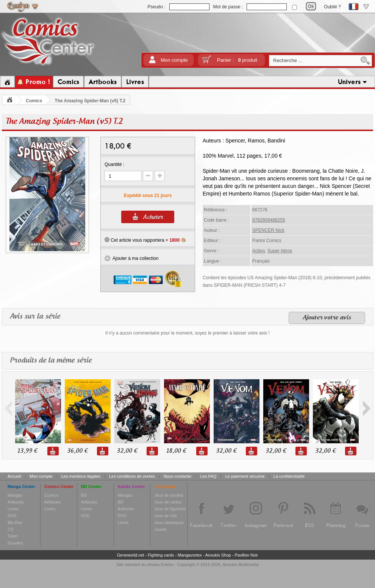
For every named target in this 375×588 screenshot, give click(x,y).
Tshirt (12, 536)
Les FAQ (209, 476)
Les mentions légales (81, 476)
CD (11, 529)
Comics (34, 101)
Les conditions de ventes (132, 476)
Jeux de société (169, 495)
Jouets (160, 529)
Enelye (167, 565)
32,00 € (127, 451)
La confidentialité (289, 476)
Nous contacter (178, 476)
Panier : (237, 60)
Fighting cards (161, 555)
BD (84, 495)
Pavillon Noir (246, 555)
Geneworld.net (131, 555)
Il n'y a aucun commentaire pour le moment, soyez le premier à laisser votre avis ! (187, 333)
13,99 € (27, 451)
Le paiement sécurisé (245, 476)
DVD (12, 516)
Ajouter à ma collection (131, 258)
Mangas (15, 495)
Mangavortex (190, 555)
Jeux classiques (169, 522)
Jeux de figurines (170, 509)
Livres (13, 509)
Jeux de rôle (166, 516)
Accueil (14, 476)
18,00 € (176, 451)
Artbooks (16, 502)
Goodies (15, 543)
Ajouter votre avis (327, 318)
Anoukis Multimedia (240, 565)
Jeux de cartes (168, 502)
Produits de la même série (51, 360)
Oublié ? (332, 7)
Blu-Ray (15, 522)
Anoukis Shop (218, 555)
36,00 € (77, 451)
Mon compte (174, 60)
